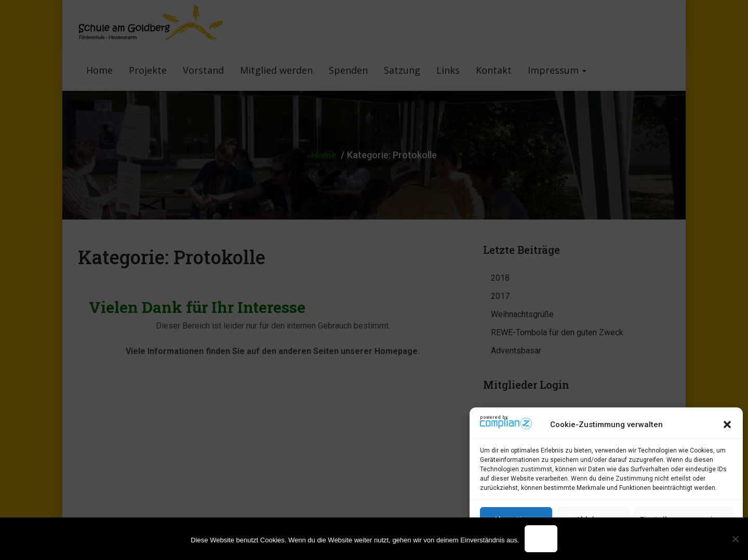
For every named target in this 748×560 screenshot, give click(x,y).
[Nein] (735, 539)
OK (541, 539)
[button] (727, 425)
